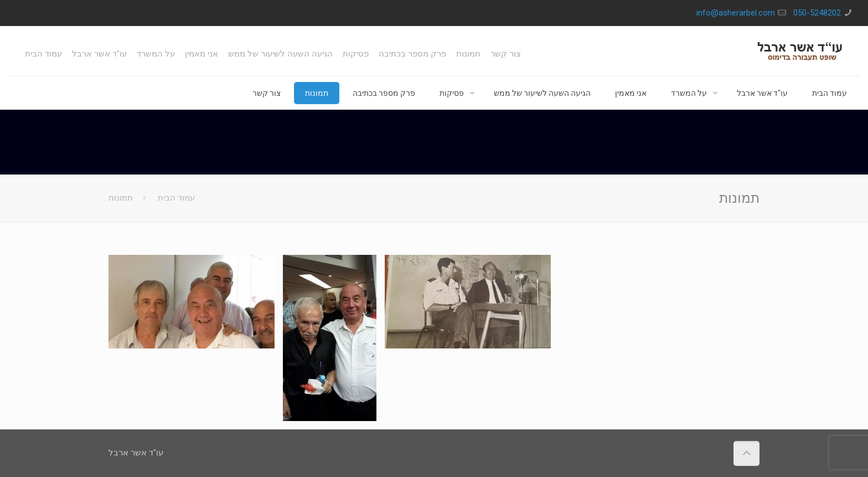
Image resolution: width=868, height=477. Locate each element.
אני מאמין (201, 54)
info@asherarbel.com (736, 13)
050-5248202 (817, 13)
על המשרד (156, 54)
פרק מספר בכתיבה (412, 54)
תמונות (468, 54)
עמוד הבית (43, 54)
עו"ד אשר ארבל (99, 54)
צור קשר (506, 54)
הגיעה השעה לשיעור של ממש (280, 54)
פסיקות (356, 54)
